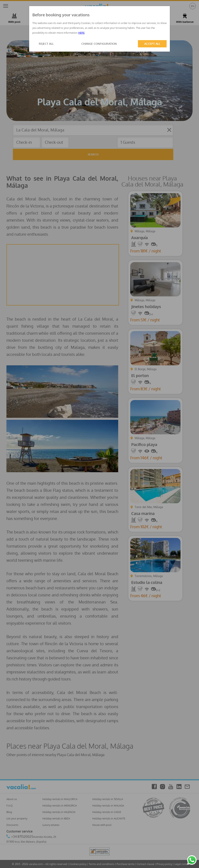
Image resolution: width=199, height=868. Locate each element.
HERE (81, 33)
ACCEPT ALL (152, 44)
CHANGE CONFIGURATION (99, 44)
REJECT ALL (46, 44)
